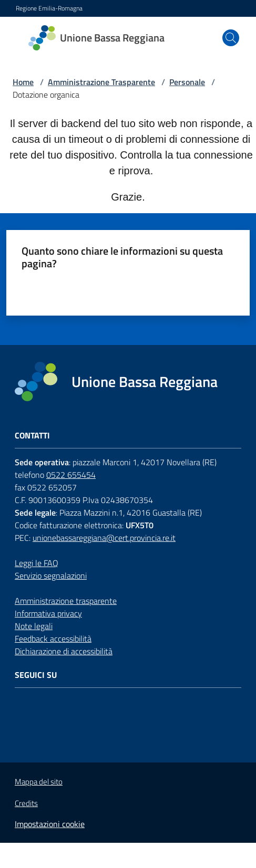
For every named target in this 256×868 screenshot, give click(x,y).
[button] (231, 38)
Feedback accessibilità (53, 639)
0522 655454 (71, 475)
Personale (187, 82)
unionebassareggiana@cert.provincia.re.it (104, 538)
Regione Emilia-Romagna (49, 8)
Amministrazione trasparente (66, 601)
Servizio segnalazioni (51, 576)
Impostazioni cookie (50, 824)
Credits (26, 803)
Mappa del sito (39, 782)
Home (23, 82)
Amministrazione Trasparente (101, 82)
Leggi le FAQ (37, 563)
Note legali (34, 626)
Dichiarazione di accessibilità (64, 651)
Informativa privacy (48, 613)
